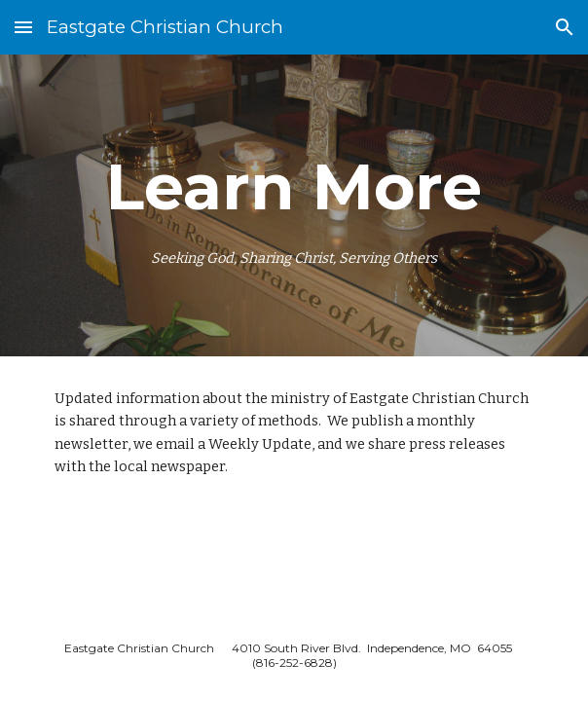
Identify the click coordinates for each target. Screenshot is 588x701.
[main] (294, 205)
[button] (23, 27)
